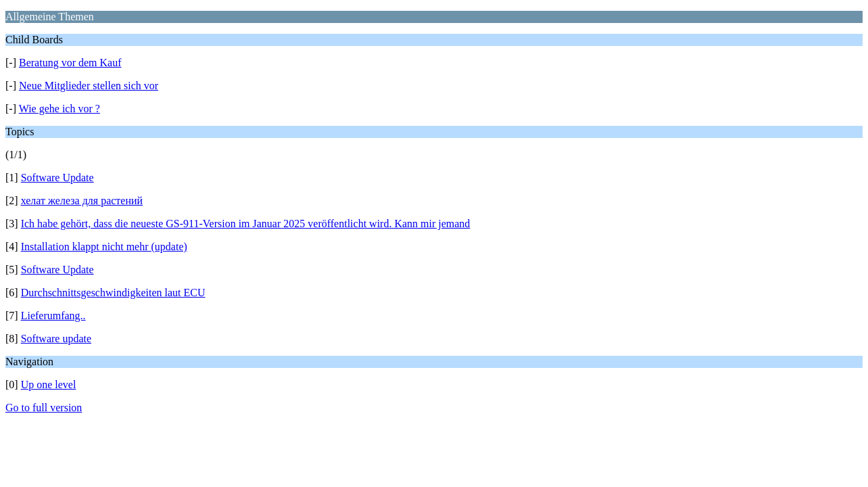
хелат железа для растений (82, 201)
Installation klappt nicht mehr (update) (104, 247)
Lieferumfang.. (53, 316)
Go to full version (44, 408)
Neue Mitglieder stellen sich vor (89, 86)
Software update (56, 339)
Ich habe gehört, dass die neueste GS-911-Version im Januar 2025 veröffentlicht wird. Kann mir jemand (246, 224)
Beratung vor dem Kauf (70, 63)
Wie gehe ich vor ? (59, 109)
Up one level (49, 385)
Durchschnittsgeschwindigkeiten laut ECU (113, 293)
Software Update (57, 178)
